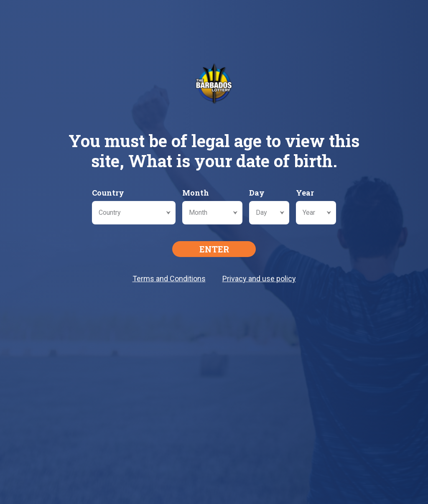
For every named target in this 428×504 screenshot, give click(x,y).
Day (257, 193)
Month (196, 193)
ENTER (214, 249)
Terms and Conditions (169, 279)
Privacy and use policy (259, 279)
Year (305, 193)
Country (108, 193)
